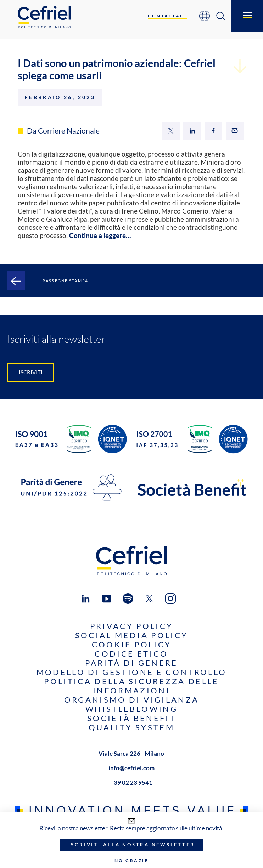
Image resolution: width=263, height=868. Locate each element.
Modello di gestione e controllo (132, 672)
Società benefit (131, 718)
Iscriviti (31, 372)
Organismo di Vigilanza (132, 700)
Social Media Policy (132, 635)
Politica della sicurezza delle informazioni (131, 686)
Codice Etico (131, 654)
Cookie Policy (132, 645)
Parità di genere (131, 663)
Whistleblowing (131, 709)
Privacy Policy (132, 626)
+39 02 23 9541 (131, 782)
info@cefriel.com (131, 768)
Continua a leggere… (100, 235)
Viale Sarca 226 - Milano (131, 753)
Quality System (131, 727)
